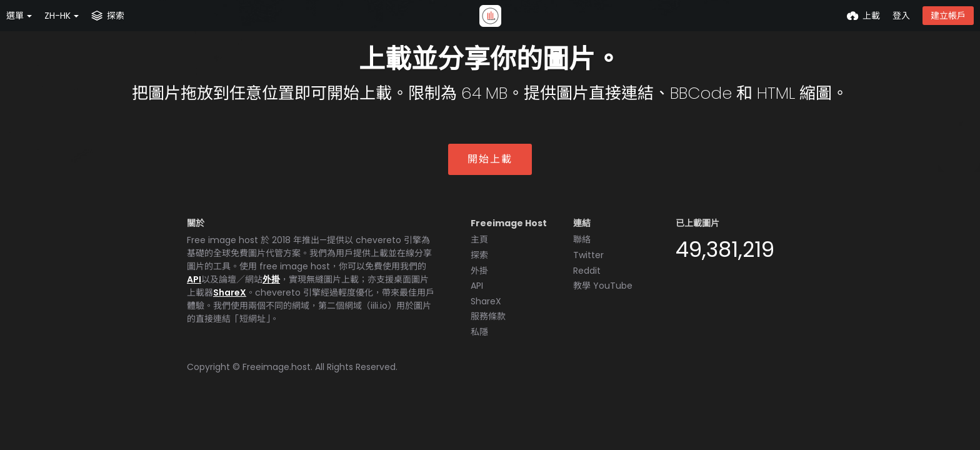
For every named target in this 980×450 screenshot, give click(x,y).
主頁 (479, 239)
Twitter (588, 255)
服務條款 (488, 316)
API (194, 279)
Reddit (587, 271)
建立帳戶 (948, 16)
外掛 (271, 279)
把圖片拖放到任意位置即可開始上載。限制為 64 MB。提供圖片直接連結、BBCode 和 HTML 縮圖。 (490, 93)
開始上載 (490, 159)
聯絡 (582, 239)
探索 (479, 255)
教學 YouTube (603, 286)
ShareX (230, 292)
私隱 (479, 332)
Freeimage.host (277, 367)
